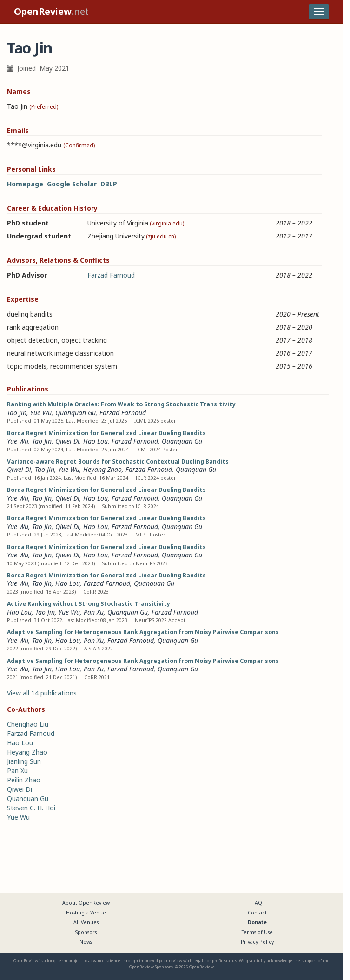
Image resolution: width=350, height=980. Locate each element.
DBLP (109, 184)
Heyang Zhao (102, 469)
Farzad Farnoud (111, 275)
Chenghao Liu (28, 724)
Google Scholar (72, 184)
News (86, 942)
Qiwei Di (67, 441)
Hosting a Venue (86, 913)
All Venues (86, 922)
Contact (257, 913)
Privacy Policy (257, 942)
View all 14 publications (42, 693)
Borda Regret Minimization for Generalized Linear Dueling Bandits (106, 433)
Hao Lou (96, 441)
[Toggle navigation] (319, 12)
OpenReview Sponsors (151, 967)
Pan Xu (94, 612)
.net (51, 11)
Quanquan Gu (76, 413)
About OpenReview (86, 903)
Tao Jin (17, 413)
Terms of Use (257, 932)
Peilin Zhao (24, 780)
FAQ (257, 903)
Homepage (25, 184)
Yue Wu (41, 413)
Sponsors (86, 932)
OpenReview (26, 961)
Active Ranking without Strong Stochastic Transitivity (89, 604)
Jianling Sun (24, 761)
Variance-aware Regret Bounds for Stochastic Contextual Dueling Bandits (118, 461)
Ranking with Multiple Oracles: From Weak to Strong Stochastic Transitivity (121, 404)
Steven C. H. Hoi (31, 808)
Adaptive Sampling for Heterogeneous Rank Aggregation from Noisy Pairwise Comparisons (143, 632)
